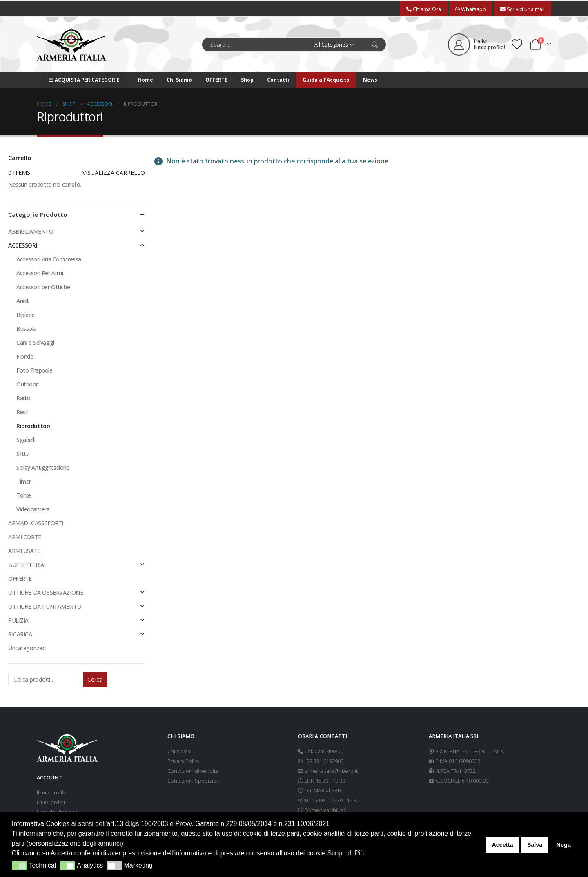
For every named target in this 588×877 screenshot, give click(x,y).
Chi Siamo (179, 80)
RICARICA (20, 634)
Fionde (25, 356)
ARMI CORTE (25, 537)
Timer (24, 481)
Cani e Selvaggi (35, 343)
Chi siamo (179, 751)
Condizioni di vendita (193, 771)
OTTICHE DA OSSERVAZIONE (46, 592)
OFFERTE (216, 80)
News (370, 80)
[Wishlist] (517, 45)
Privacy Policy (183, 761)
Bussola (26, 329)
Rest (22, 412)
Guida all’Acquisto (326, 80)
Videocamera (33, 509)
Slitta (23, 454)
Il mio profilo (52, 793)
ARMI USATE (24, 551)
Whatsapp (471, 9)
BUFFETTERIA (26, 565)
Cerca (95, 680)
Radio (23, 398)
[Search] (375, 45)
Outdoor (27, 384)
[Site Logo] (71, 44)
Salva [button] (535, 845)
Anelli (23, 301)
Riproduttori (33, 426)
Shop (247, 80)
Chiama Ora (424, 9)
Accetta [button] (502, 845)
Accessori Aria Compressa (49, 259)
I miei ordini (51, 802)
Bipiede (26, 315)
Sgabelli (26, 440)
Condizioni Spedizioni (194, 781)
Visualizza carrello (114, 173)
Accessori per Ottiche (43, 287)
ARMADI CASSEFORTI (36, 523)
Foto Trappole (35, 370)
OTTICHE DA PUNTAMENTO (45, 606)
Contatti (278, 80)
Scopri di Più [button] (346, 853)
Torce (24, 495)
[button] (19, 866)
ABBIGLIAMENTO (31, 231)
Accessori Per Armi (40, 273)
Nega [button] (563, 845)
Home (146, 80)
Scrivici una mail (522, 9)
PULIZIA (18, 620)
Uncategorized (27, 648)
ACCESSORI (23, 245)
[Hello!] (477, 45)
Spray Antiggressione (43, 468)
